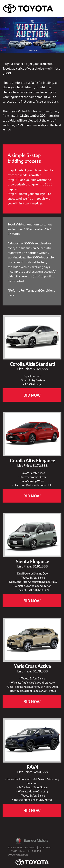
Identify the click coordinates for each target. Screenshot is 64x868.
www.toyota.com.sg (18, 855)
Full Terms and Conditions (38, 290)
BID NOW (32, 395)
